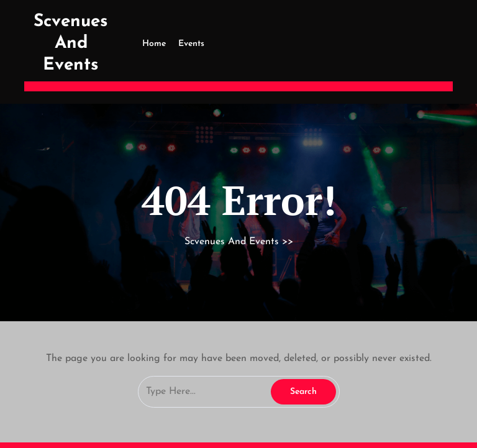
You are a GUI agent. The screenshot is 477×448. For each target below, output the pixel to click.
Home (154, 44)
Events (191, 44)
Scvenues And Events (71, 43)
